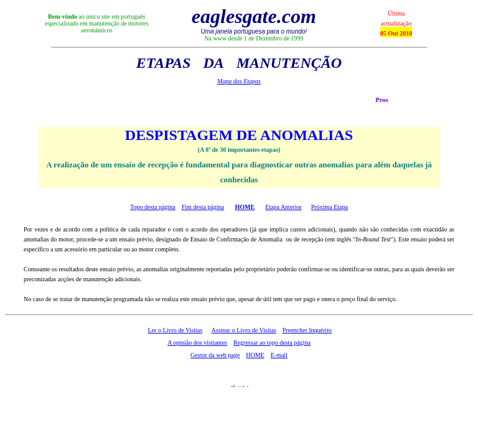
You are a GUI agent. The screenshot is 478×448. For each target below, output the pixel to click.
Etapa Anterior (284, 207)
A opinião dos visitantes (197, 343)
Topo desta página (153, 207)
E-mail (279, 355)
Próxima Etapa (330, 207)
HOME (245, 207)
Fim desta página (203, 207)
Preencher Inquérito (307, 330)
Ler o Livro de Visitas (176, 330)
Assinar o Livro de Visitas (244, 330)
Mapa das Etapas (239, 81)
